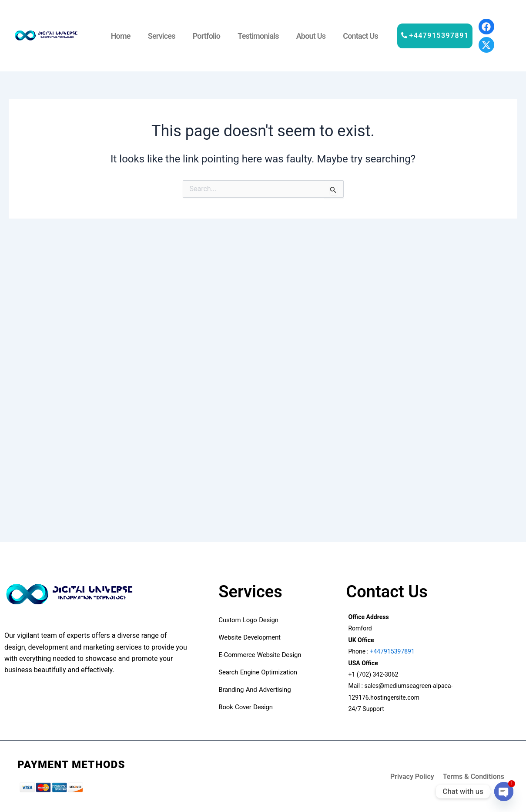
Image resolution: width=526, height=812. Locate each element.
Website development (250, 637)
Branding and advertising (255, 690)
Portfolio (207, 36)
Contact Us (360, 36)
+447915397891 (392, 651)
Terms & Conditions (474, 777)
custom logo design (248, 620)
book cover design (247, 707)
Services (162, 36)
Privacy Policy (412, 777)
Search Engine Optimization (259, 672)
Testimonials (258, 36)
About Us (311, 36)
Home (121, 36)
